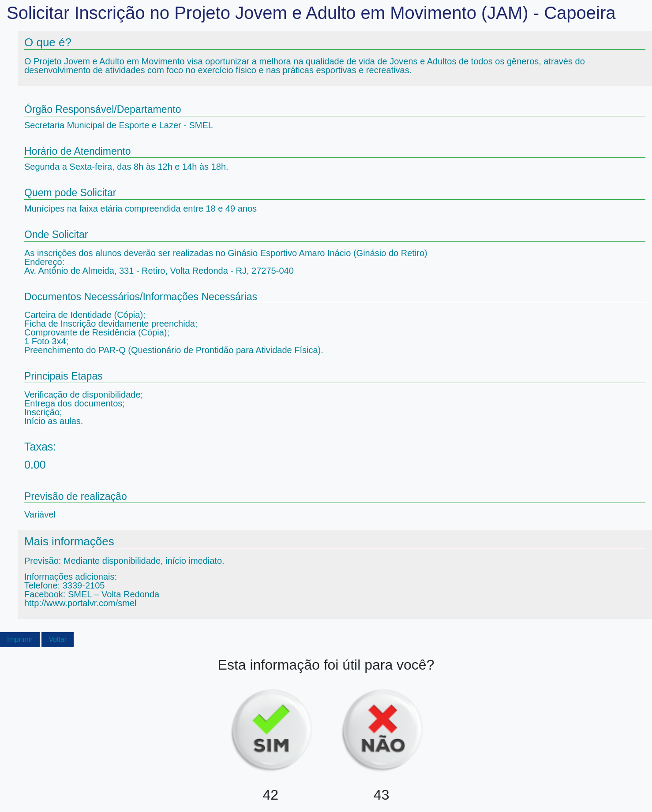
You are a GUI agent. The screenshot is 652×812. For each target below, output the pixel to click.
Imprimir (20, 639)
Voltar (58, 639)
